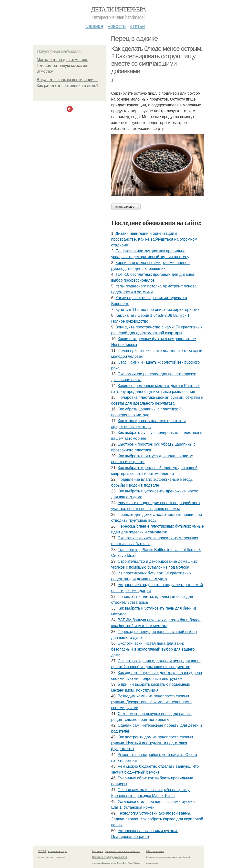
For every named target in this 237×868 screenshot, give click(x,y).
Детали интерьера (118, 9)
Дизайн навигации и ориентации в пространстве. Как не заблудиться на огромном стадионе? (154, 239)
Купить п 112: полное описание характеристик (157, 310)
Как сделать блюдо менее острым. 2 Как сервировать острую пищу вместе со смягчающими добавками (157, 60)
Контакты (98, 851)
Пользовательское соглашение (122, 851)
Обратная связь (155, 851)
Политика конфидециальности (110, 857)
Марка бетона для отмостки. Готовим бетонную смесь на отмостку (63, 66)
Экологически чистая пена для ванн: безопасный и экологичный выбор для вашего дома (153, 649)
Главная (94, 26)
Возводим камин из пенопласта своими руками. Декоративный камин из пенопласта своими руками (152, 702)
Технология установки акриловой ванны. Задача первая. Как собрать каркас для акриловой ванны (157, 819)
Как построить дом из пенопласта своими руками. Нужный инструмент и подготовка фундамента (152, 743)
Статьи (137, 26)
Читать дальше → (126, 207)
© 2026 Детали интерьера (53, 851)
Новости (117, 26)
